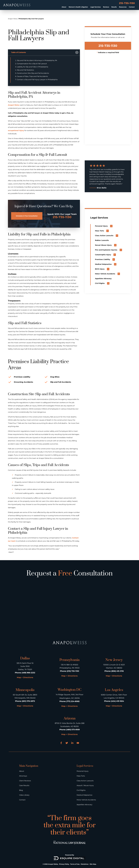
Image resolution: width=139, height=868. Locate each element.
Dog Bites (55, 377)
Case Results (24, 785)
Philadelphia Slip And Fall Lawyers (31, 19)
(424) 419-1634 (117, 701)
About (64, 7)
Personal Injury (83, 771)
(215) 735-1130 (73, 671)
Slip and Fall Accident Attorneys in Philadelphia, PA (37, 60)
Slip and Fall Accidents (61, 382)
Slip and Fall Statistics (25, 70)
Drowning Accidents (23, 382)
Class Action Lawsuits (85, 781)
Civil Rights (81, 790)
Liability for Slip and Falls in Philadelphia (32, 67)
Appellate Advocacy (84, 805)
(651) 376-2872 (28, 701)
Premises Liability (22, 377)
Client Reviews (25, 781)
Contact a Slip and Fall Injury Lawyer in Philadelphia (37, 80)
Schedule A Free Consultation (27, 216)
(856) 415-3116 (117, 671)
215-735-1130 (127, 3)
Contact (132, 7)
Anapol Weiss (13, 19)
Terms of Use (75, 864)
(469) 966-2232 (28, 673)
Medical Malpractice (84, 795)
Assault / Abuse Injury (85, 785)
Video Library (24, 795)
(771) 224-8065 (73, 701)
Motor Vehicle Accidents (86, 800)
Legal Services (96, 7)
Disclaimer (85, 864)
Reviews (106, 7)
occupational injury (16, 130)
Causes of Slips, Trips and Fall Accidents (32, 76)
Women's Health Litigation (78, 7)
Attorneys (23, 776)
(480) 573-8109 (73, 730)
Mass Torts (81, 776)
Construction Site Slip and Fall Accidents (33, 73)
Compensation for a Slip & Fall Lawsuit (32, 64)
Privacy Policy (64, 864)
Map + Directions (25, 677)
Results (114, 7)
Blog (21, 790)
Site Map (93, 864)
